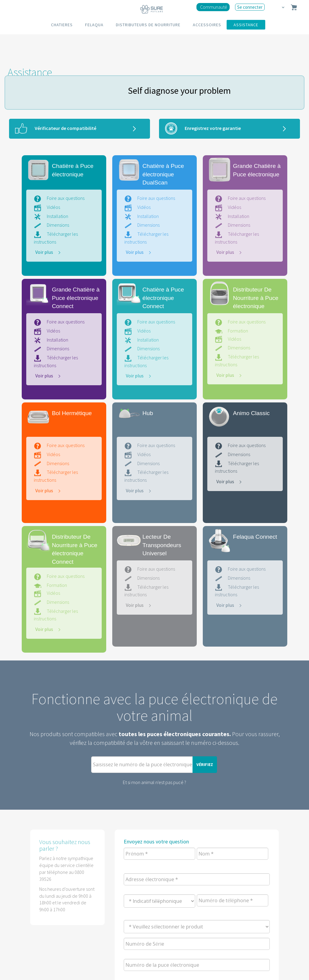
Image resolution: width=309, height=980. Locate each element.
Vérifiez (205, 764)
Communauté (214, 7)
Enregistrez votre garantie (213, 128)
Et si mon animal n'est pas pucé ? (154, 782)
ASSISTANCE (246, 25)
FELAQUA (94, 25)
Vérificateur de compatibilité (65, 128)
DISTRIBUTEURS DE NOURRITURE (148, 25)
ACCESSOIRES (207, 25)
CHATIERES (62, 25)
